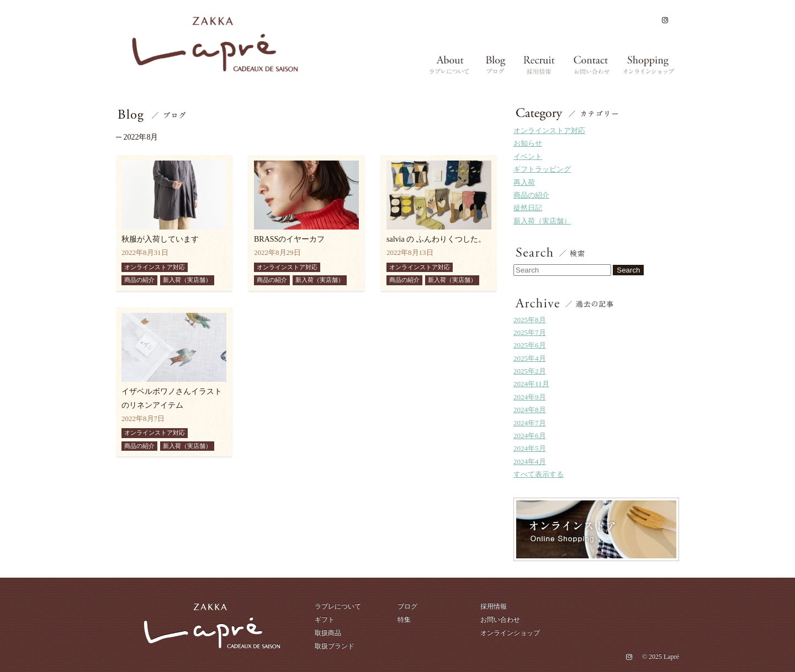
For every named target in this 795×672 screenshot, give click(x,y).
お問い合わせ (500, 620)
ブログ (407, 606)
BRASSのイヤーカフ (289, 239)
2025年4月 (530, 358)
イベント (528, 156)
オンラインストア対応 (549, 130)
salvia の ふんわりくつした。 (436, 239)
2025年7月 (530, 332)
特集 (404, 620)
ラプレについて (338, 606)
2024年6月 (530, 436)
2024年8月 (530, 410)
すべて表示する (539, 474)
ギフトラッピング (542, 169)
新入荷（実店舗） (542, 221)
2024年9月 (530, 397)
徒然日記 (528, 208)
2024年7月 (530, 423)
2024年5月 (530, 448)
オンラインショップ (510, 633)
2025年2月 (530, 371)
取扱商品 (328, 633)
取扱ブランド (335, 646)
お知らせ (528, 143)
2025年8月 (530, 320)
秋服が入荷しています (160, 239)
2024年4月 (530, 462)
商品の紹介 (531, 195)
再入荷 (524, 182)
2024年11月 (531, 384)
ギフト (325, 620)
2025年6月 (530, 345)
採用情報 (494, 606)
